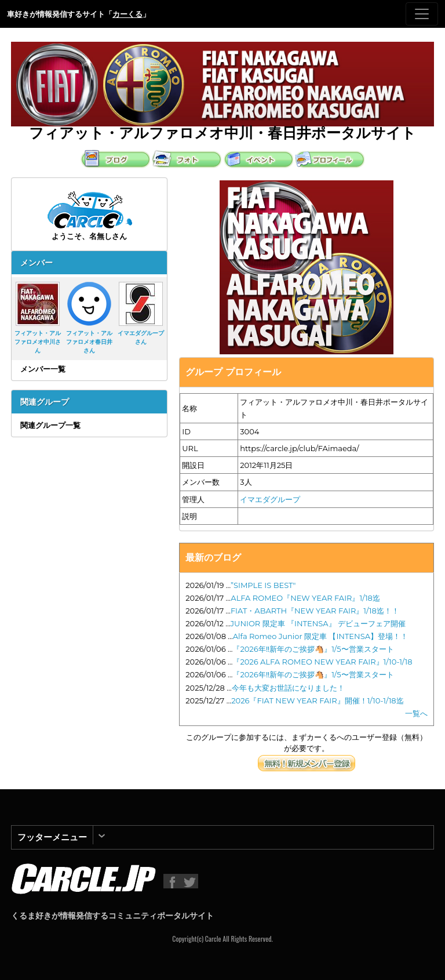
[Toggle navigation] (422, 14)
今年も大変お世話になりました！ (288, 688)
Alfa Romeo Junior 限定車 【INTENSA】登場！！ (320, 636)
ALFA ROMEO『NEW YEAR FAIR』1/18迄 (305, 598)
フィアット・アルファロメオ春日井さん (89, 318)
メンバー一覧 (43, 369)
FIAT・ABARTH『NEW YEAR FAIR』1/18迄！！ (315, 611)
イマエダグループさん (141, 314)
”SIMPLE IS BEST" (263, 585)
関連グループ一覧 (50, 425)
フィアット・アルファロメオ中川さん (38, 318)
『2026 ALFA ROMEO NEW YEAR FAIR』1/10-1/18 (322, 662)
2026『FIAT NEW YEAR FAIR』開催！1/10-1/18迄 (317, 700)
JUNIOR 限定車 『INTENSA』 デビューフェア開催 (318, 623)
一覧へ (416, 713)
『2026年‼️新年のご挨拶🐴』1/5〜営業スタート (313, 649)
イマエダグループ (270, 499)
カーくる (127, 14)
